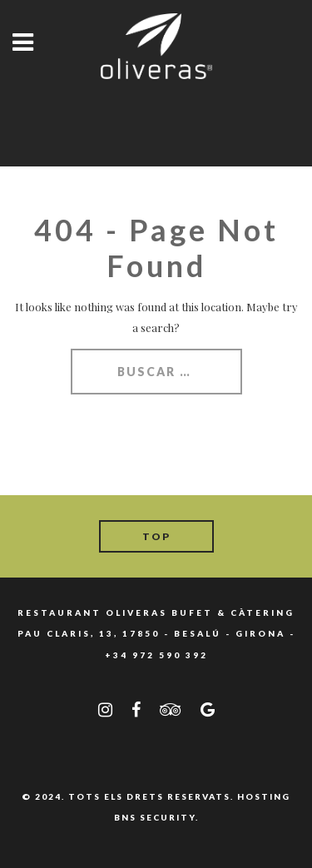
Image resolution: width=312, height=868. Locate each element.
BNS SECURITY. (156, 817)
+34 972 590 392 (156, 655)
